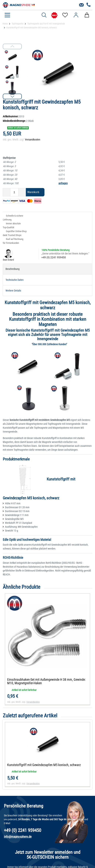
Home (5, 24)
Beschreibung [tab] (13, 269)
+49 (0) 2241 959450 (54, 257)
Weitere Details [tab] (13, 291)
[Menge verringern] (7, 192)
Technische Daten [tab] (15, 280)
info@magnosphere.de (18, 837)
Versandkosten (33, 140)
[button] (12, 96)
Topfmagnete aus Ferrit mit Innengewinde (46, 24)
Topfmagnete (18, 24)
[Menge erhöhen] (22, 192)
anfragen (63, 183)
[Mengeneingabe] (14, 192)
